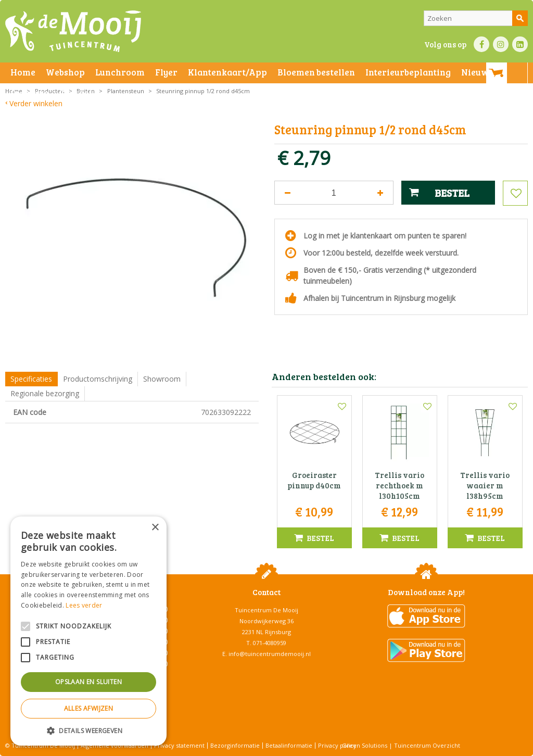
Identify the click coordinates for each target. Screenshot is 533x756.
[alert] (88, 631)
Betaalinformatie (289, 745)
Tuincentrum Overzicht (427, 745)
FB (481, 44)
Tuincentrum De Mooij (266, 610)
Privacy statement (179, 745)
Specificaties (31, 379)
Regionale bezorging (45, 393)
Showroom (162, 379)
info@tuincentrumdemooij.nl (270, 654)
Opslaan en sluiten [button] (88, 682)
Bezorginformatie (235, 745)
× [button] (155, 528)
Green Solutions (365, 745)
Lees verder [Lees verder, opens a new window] (84, 605)
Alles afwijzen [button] (89, 708)
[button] (88, 730)
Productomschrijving (98, 379)
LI (520, 44)
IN (501, 44)
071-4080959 (270, 643)
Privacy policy (337, 745)
